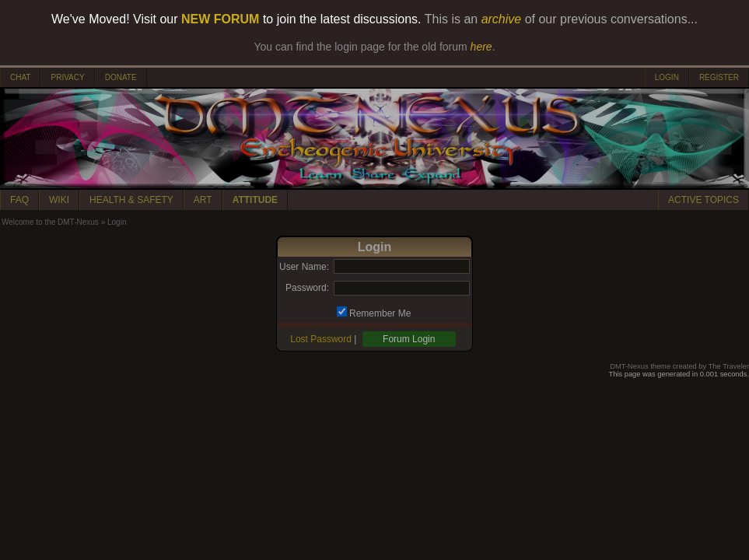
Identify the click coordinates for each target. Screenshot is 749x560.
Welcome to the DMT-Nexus (50, 222)
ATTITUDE (255, 200)
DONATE (121, 77)
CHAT (20, 77)
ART (203, 200)
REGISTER (719, 77)
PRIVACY (67, 77)
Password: (307, 288)
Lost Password (321, 339)
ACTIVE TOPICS (703, 200)
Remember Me (380, 313)
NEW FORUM (220, 19)
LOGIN (667, 77)
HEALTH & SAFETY (131, 200)
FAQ (19, 200)
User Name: (304, 267)
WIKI (59, 200)
